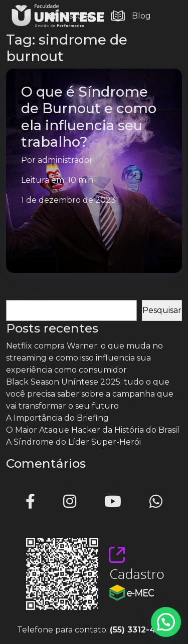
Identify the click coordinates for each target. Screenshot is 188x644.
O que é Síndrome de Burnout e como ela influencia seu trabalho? (89, 116)
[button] (166, 622)
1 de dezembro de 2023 (68, 200)
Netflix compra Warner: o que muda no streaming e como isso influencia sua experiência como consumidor (84, 358)
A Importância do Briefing (57, 418)
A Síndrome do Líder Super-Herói (73, 442)
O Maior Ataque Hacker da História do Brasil (93, 430)
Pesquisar (26, 294)
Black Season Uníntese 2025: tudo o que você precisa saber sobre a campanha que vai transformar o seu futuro (90, 394)
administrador (65, 160)
